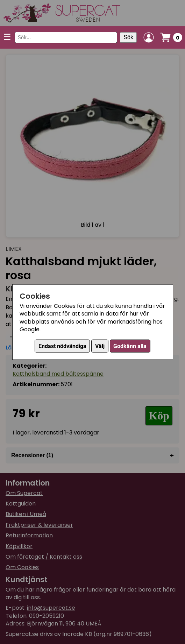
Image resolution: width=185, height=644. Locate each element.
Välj (100, 346)
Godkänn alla (130, 346)
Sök (128, 37)
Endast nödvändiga (62, 346)
